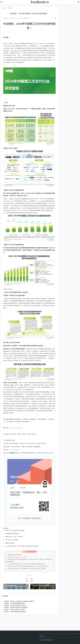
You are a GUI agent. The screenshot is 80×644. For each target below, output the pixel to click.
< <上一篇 (7, 586)
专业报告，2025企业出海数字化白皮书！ (16, 604)
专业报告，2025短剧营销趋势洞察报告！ (16, 611)
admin (6, 18)
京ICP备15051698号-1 (48, 640)
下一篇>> (52, 586)
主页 (4, 8)
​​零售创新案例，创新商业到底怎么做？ (43, 584)
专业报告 (10, 8)
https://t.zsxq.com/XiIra (16, 427)
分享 (27, 579)
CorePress (42, 636)
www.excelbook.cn (15, 449)
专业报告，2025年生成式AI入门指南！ (15, 608)
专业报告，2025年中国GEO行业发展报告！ (16, 606)
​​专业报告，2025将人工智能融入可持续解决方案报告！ (19, 600)
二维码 (31, 579)
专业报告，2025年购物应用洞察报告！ (15, 602)
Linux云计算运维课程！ (11, 584)
